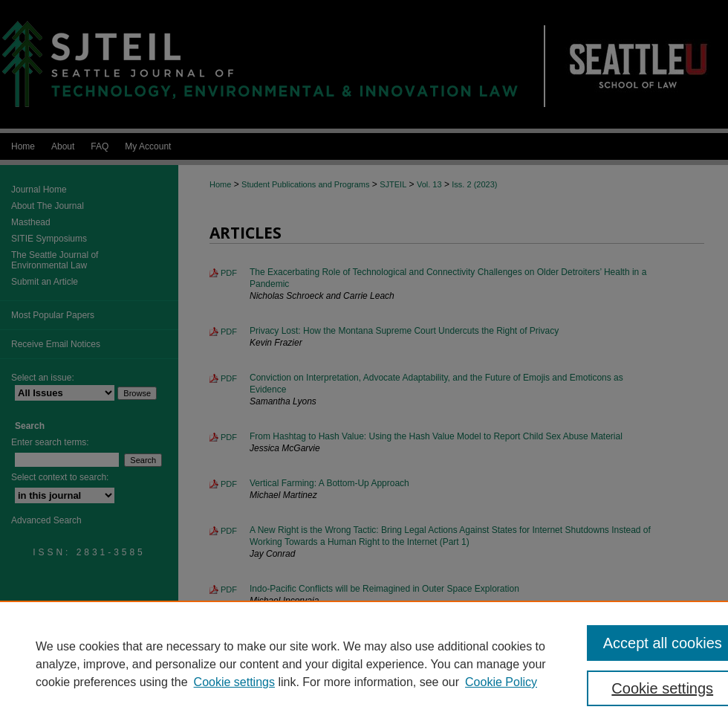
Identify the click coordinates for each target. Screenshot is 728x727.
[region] (364, 664)
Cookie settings (234, 682)
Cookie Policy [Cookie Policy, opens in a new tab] (501, 682)
